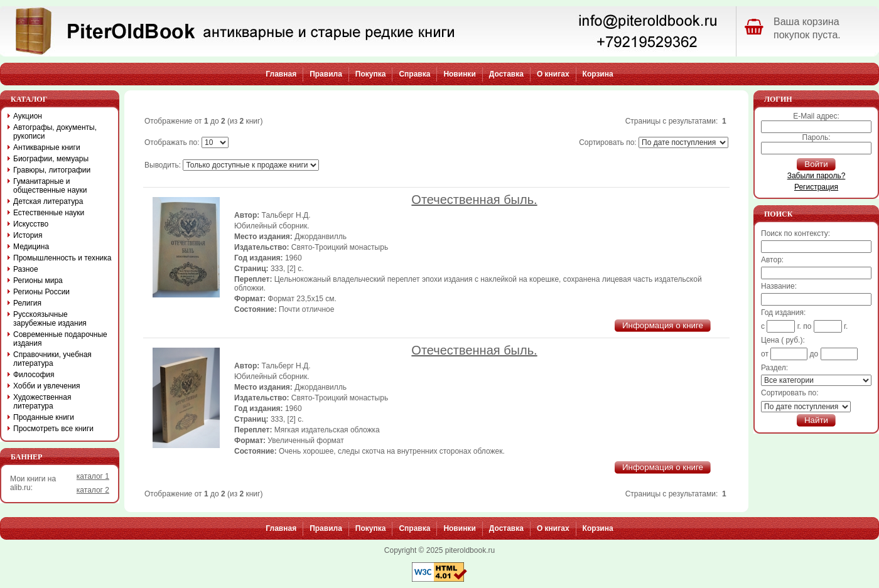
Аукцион (28, 116)
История (28, 235)
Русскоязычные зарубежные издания (50, 319)
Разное (26, 269)
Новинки (459, 74)
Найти (816, 420)
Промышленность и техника (62, 258)
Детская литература (48, 201)
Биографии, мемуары (51, 159)
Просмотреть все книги (53, 429)
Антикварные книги (47, 147)
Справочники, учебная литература (52, 359)
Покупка (371, 74)
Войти (816, 164)
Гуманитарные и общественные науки (50, 186)
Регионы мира (38, 281)
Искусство (31, 224)
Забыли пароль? (817, 176)
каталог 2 (93, 490)
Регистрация (816, 187)
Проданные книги (44, 417)
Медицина (31, 247)
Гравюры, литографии (52, 170)
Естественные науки (49, 213)
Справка (414, 74)
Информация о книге (663, 325)
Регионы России (41, 292)
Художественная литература (42, 402)
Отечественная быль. (474, 200)
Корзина (598, 74)
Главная (281, 74)
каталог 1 (93, 476)
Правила (326, 74)
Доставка (506, 74)
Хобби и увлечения (47, 386)
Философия (34, 375)
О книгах (553, 74)
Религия (27, 303)
